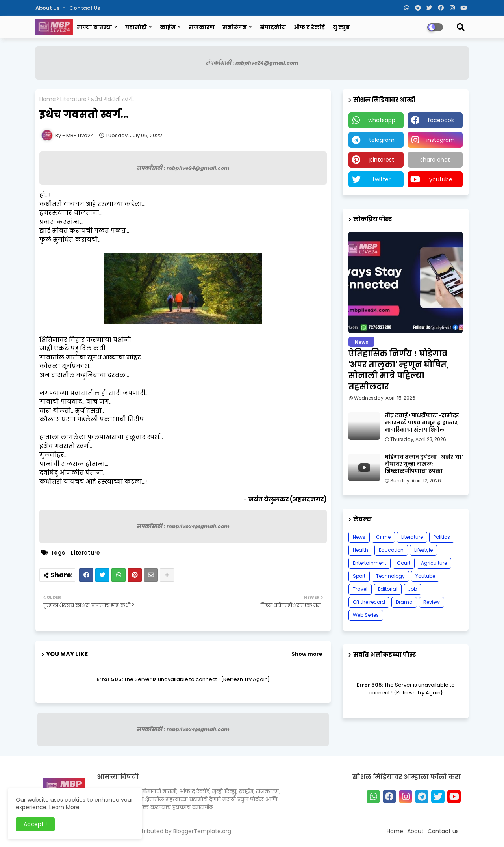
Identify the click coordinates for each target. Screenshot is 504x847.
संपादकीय (273, 27)
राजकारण (202, 27)
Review (432, 602)
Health (360, 550)
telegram (382, 140)
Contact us (85, 8)
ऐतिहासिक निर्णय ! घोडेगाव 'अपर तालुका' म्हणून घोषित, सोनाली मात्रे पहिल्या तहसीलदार (398, 370)
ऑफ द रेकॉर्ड (309, 27)
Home (48, 99)
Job (412, 589)
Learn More (64, 807)
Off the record (369, 602)
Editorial (388, 589)
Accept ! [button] (35, 824)
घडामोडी (136, 27)
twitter (382, 179)
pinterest (382, 160)
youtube (441, 179)
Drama (404, 602)
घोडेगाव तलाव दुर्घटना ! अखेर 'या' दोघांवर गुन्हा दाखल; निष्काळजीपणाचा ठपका (424, 464)
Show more (307, 654)
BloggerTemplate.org (202, 831)
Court (404, 563)
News (359, 537)
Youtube (425, 576)
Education (391, 550)
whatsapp (382, 120)
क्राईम (168, 27)
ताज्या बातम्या (94, 27)
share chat (435, 160)
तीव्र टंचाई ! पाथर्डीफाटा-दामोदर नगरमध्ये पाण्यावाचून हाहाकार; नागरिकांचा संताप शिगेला (422, 423)
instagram (441, 140)
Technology (390, 576)
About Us (48, 8)
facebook (441, 120)
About (415, 831)
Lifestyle (423, 550)
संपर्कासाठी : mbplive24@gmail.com (252, 63)
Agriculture (434, 563)
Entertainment (370, 563)
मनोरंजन (235, 27)
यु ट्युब (341, 27)
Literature (73, 99)
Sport (359, 576)
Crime (383, 537)
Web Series (366, 615)
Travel (360, 589)
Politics (442, 537)
